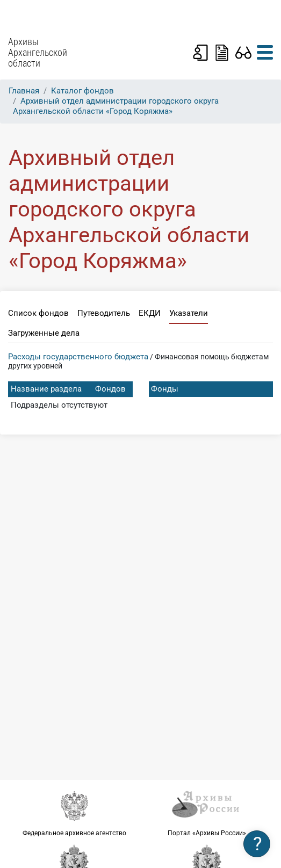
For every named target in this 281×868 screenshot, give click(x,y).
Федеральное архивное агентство (74, 813)
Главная (24, 91)
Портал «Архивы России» (207, 813)
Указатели (189, 313)
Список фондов (38, 313)
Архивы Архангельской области (38, 53)
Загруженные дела (44, 333)
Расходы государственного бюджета (78, 357)
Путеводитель (104, 313)
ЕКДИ (150, 313)
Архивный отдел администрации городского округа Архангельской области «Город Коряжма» (116, 106)
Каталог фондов (82, 91)
